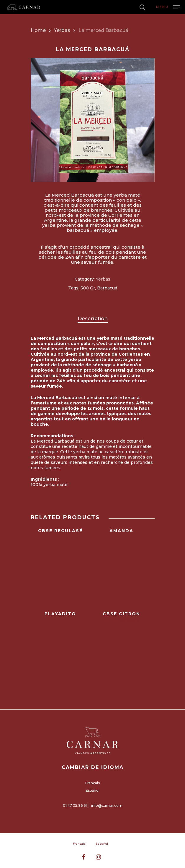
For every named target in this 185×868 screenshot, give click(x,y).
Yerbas (62, 30)
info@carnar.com (107, 805)
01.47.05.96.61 (75, 805)
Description (93, 318)
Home (38, 30)
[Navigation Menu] (168, 7)
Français (92, 783)
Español (92, 790)
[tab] (93, 319)
